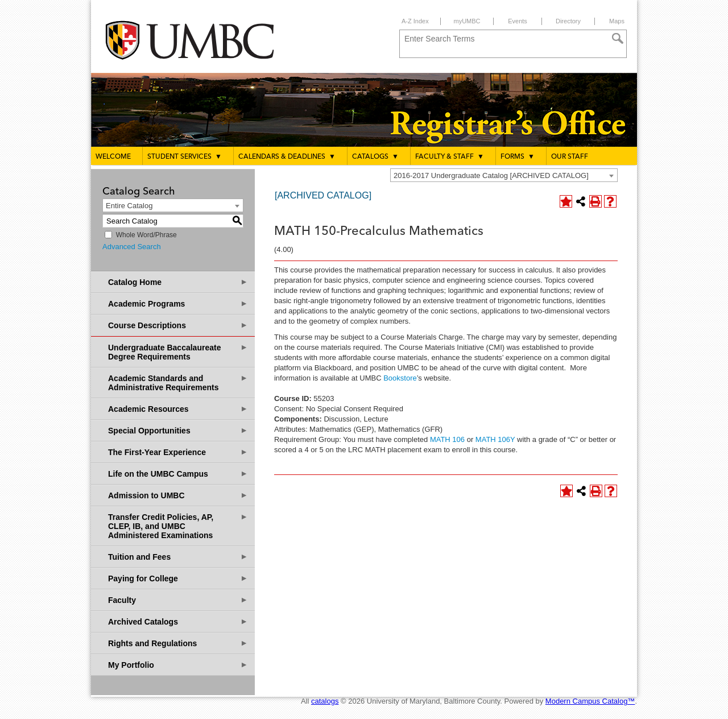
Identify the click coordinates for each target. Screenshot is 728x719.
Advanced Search (132, 247)
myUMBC (467, 21)
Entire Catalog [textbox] (129, 206)
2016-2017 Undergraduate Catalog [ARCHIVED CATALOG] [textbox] (491, 175)
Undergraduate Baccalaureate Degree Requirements (178, 352)
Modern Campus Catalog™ (590, 701)
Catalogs (375, 156)
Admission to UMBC (178, 495)
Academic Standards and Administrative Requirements (178, 383)
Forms (518, 156)
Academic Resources (178, 409)
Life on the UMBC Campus (178, 474)
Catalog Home (178, 282)
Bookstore (399, 378)
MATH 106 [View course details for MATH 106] (447, 439)
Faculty (178, 600)
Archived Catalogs (178, 621)
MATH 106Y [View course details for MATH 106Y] (495, 439)
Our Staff (570, 157)
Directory (568, 21)
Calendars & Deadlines (287, 156)
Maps (617, 21)
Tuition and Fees (178, 557)
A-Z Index (415, 21)
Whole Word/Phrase (146, 235)
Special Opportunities (178, 430)
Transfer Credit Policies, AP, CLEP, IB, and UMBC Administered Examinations (178, 526)
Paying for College (178, 578)
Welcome (113, 157)
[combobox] (504, 175)
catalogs (325, 701)
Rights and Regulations (178, 643)
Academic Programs (178, 303)
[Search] (618, 39)
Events (518, 21)
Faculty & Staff (450, 156)
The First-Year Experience (178, 452)
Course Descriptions (178, 325)
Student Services (185, 156)
